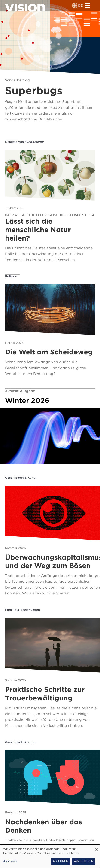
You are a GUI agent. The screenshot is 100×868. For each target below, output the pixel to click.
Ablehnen (60, 861)
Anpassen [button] (10, 861)
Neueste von (24, 142)
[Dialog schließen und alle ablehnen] (97, 848)
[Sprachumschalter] (75, 6)
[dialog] (50, 856)
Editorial (12, 276)
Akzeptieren (84, 861)
